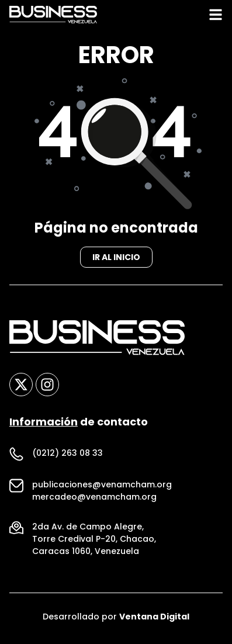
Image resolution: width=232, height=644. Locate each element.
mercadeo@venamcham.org (94, 500)
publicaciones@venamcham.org (102, 488)
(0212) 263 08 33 (67, 456)
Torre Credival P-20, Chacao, (94, 542)
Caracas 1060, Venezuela (86, 555)
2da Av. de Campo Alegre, (88, 530)
